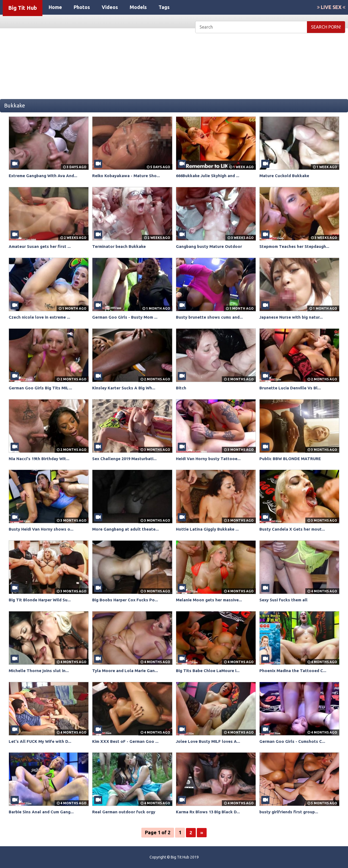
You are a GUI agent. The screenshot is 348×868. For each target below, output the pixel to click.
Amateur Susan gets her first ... (41, 246)
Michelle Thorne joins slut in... (40, 670)
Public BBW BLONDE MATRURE (292, 458)
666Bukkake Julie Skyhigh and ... (210, 176)
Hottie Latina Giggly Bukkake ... (209, 529)
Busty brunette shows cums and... (211, 317)
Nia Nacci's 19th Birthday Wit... (41, 458)
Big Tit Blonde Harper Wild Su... (42, 600)
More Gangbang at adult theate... (127, 529)
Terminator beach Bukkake (120, 246)
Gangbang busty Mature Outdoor (211, 246)
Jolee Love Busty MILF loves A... (210, 741)
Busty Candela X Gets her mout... (294, 529)
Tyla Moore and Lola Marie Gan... (126, 670)
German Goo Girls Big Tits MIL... (42, 388)
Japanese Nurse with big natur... (293, 317)
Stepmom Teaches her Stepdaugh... (297, 246)
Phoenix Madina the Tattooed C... (294, 670)
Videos (110, 7)
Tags (164, 7)
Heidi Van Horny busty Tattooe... (210, 458)
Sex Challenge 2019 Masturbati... (126, 458)
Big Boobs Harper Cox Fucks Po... (126, 600)
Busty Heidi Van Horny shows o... (43, 529)
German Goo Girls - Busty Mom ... (126, 317)
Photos (82, 7)
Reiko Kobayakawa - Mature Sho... (128, 176)
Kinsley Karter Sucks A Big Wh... (126, 388)
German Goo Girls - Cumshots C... (294, 741)
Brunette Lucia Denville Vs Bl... (292, 388)
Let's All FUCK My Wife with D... (41, 741)
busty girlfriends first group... (291, 812)
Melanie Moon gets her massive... (211, 600)
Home (55, 7)
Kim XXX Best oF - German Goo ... (127, 741)
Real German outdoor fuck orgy (125, 812)
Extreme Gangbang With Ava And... (45, 176)
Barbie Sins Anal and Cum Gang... (43, 812)
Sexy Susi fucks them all (285, 600)
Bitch (181, 388)
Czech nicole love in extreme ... (41, 317)
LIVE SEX (331, 7)
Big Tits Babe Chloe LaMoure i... (209, 670)
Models (138, 7)
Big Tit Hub (23, 8)
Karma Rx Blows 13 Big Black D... (209, 812)
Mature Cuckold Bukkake (285, 176)
